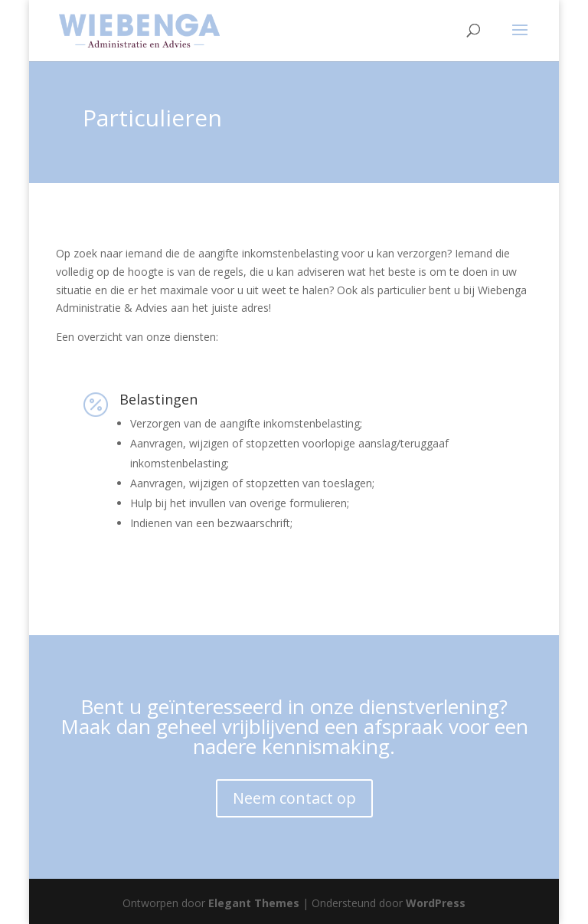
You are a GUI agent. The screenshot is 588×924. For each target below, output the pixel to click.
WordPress (436, 903)
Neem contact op (294, 798)
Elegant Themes (254, 903)
